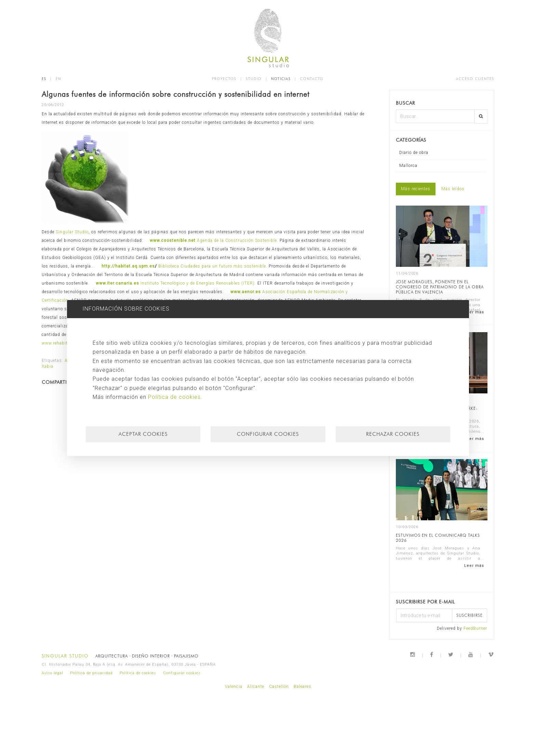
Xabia (48, 366)
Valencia (234, 687)
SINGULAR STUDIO (65, 656)
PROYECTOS (224, 79)
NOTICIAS (281, 79)
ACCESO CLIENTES (475, 79)
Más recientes (416, 189)
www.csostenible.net (173, 240)
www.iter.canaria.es (117, 283)
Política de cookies (138, 673)
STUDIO (254, 79)
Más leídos (453, 189)
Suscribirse (470, 615)
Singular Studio (72, 232)
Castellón (279, 687)
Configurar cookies (182, 673)
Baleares (303, 687)
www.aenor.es (246, 292)
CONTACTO (312, 79)
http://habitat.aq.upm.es (128, 266)
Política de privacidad (91, 673)
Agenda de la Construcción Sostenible (237, 240)
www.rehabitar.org (61, 343)
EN (58, 79)
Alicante (256, 687)
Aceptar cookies (143, 434)
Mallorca (408, 166)
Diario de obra (414, 153)
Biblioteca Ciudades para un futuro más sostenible (212, 266)
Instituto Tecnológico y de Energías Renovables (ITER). (199, 283)
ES (44, 79)
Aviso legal (52, 673)
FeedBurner (475, 628)
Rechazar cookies (393, 434)
